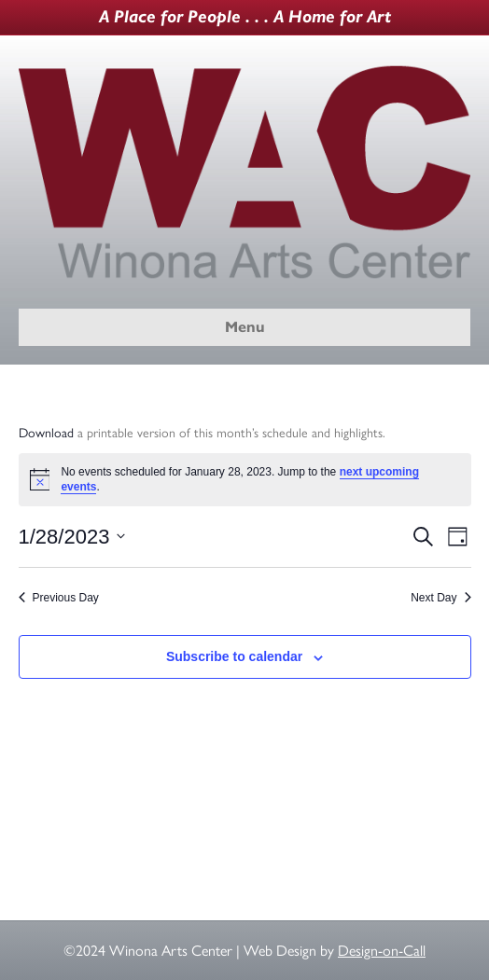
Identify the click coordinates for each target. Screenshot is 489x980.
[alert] (245, 480)
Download (46, 433)
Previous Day (59, 598)
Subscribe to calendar (234, 656)
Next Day (440, 598)
